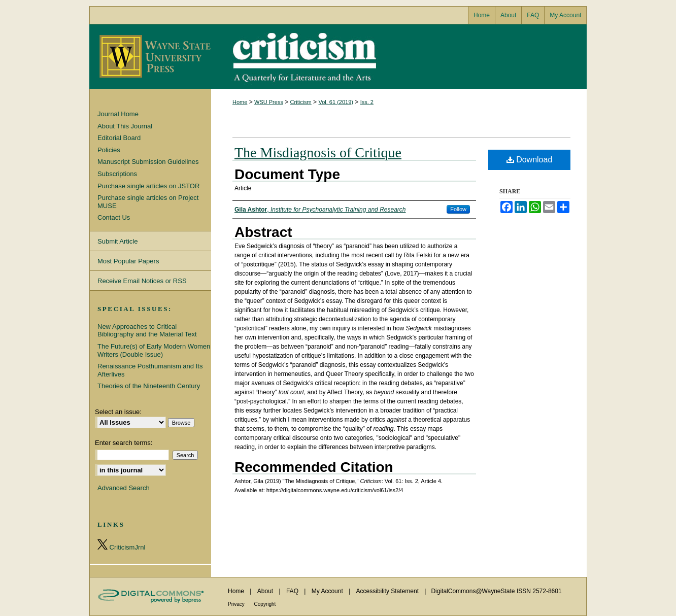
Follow (458, 209)
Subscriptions (117, 174)
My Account (328, 591)
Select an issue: (118, 412)
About (266, 591)
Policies (109, 150)
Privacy (237, 604)
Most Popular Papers (128, 261)
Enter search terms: (124, 443)
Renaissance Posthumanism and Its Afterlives (150, 370)
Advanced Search (124, 488)
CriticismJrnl (121, 545)
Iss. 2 (367, 102)
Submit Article (117, 241)
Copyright (265, 604)
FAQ (293, 591)
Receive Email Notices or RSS (142, 281)
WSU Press (269, 102)
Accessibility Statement (388, 591)
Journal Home (118, 114)
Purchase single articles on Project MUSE (148, 202)
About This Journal (125, 126)
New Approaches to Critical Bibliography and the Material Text (147, 331)
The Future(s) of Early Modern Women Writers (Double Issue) (154, 350)
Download (530, 160)
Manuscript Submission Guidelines (148, 162)
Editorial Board (119, 138)
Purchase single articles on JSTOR (148, 186)
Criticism (338, 57)
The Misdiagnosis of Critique (318, 152)
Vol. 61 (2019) (336, 102)
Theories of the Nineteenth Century (149, 386)
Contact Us (114, 217)
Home (240, 102)
